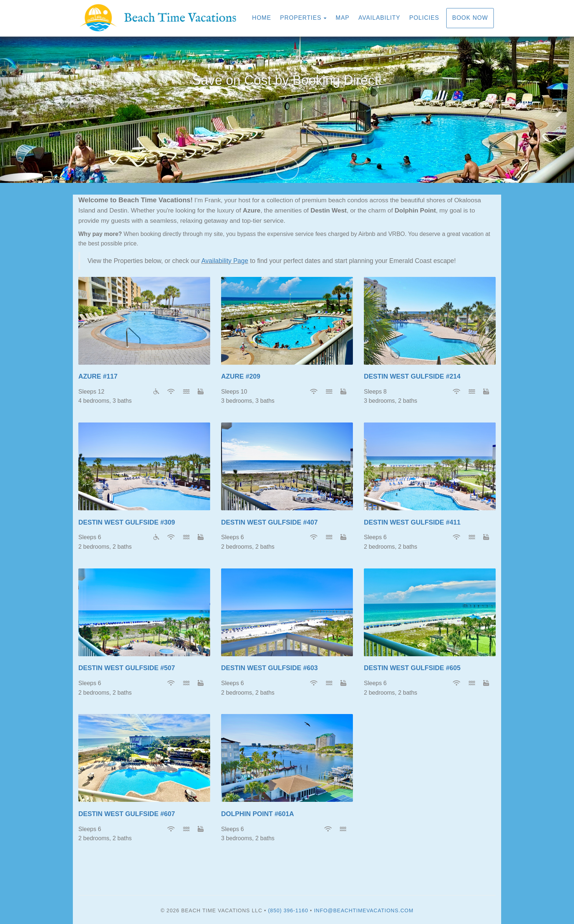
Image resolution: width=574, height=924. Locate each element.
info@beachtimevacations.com (364, 910)
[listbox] (287, 110)
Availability (379, 18)
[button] (14, 110)
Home (262, 18)
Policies (424, 18)
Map (343, 18)
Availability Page (225, 261)
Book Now (470, 18)
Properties (301, 18)
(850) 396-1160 (288, 910)
